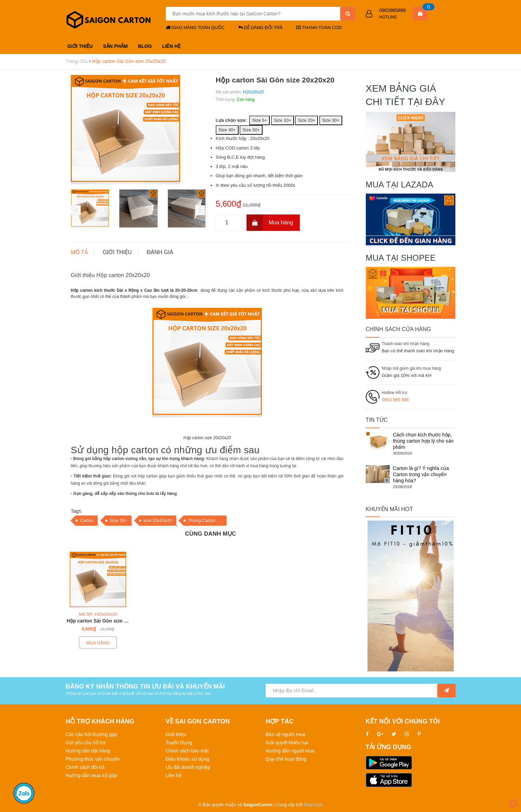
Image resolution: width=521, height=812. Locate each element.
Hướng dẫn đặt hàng (88, 751)
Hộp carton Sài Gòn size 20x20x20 (106, 621)
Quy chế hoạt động (286, 759)
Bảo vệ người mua (285, 734)
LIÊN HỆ (171, 46)
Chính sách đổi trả (85, 767)
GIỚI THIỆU (80, 46)
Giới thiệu (176, 734)
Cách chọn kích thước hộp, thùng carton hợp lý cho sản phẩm (423, 441)
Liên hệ (174, 775)
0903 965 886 (396, 400)
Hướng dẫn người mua (290, 751)
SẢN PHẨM (115, 46)
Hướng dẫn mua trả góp (91, 775)
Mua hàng (270, 223)
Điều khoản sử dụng (188, 759)
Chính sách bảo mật (187, 751)
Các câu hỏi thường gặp (91, 734)
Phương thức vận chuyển (93, 759)
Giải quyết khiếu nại (287, 743)
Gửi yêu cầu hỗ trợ (86, 743)
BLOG (145, 46)
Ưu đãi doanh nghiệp (188, 767)
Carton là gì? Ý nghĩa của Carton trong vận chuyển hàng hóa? (421, 474)
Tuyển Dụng (179, 743)
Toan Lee (313, 805)
